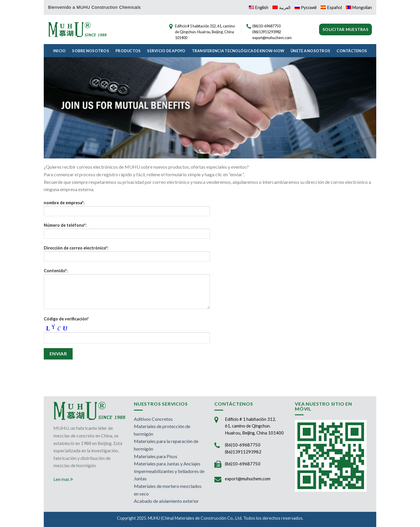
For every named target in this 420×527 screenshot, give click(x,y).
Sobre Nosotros (91, 51)
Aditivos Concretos (153, 419)
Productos (128, 51)
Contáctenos (352, 51)
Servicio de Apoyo (166, 51)
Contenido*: (127, 291)
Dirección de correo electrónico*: (127, 255)
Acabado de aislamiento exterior (166, 501)
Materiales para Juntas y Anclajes (167, 464)
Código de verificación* (66, 319)
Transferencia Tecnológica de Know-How (238, 51)
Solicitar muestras (345, 29)
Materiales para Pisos (156, 456)
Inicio (60, 51)
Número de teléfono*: (127, 233)
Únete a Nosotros (310, 51)
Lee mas (63, 479)
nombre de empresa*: (127, 210)
